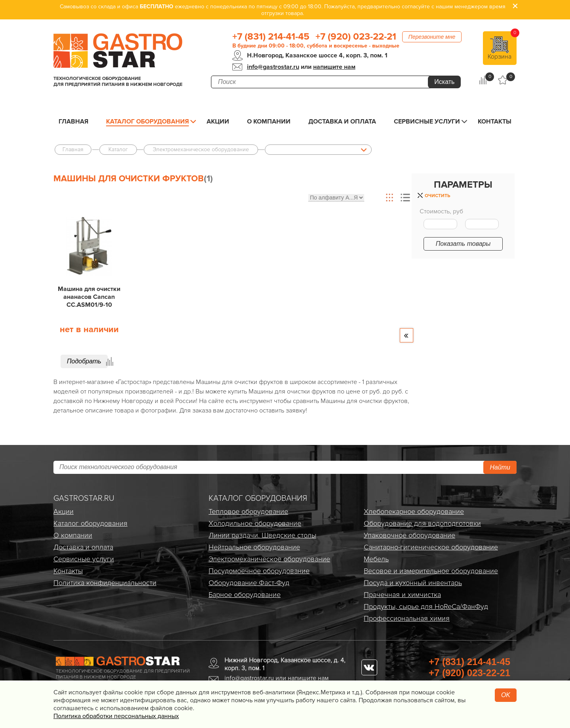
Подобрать (84, 361)
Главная (73, 122)
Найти (500, 467)
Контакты (495, 122)
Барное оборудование (245, 595)
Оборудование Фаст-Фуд (249, 583)
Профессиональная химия (407, 618)
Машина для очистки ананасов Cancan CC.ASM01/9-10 (89, 297)
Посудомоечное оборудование (259, 571)
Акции (218, 122)
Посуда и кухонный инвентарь (413, 583)
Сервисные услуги (427, 122)
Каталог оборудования (147, 122)
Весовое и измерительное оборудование (431, 571)
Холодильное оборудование (255, 523)
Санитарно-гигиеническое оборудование (431, 547)
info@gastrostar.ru (273, 67)
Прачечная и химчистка (402, 595)
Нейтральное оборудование (254, 547)
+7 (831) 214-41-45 (271, 37)
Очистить (437, 196)
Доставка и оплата (342, 122)
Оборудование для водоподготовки (422, 523)
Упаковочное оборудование (409, 535)
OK (506, 695)
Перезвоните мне (432, 37)
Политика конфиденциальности (105, 583)
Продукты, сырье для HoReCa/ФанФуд (426, 606)
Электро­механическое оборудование (269, 559)
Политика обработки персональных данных (116, 716)
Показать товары (463, 244)
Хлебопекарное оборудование (414, 511)
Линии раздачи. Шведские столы (262, 535)
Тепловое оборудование (248, 511)
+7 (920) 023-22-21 (356, 37)
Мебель (376, 559)
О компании (269, 122)
